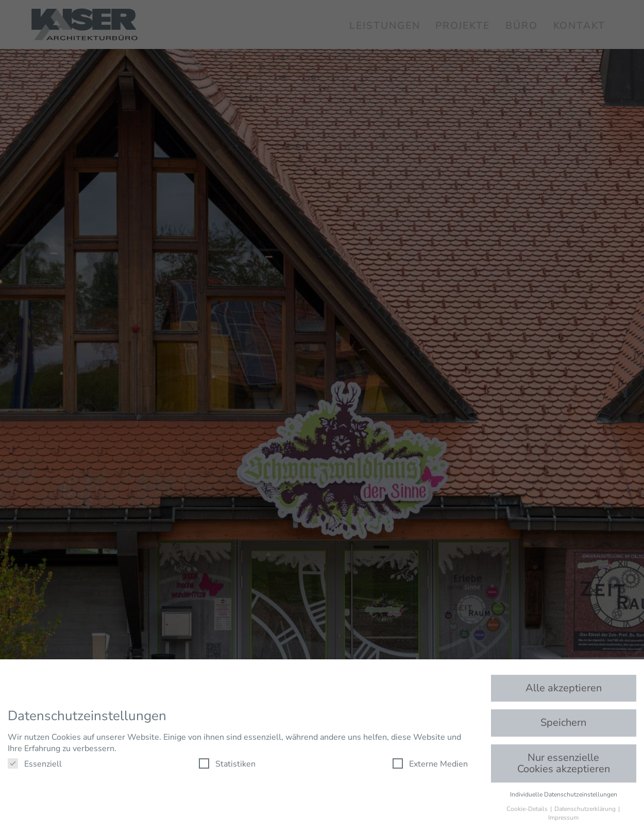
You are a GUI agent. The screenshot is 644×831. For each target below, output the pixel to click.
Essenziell (35, 764)
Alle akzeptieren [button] (564, 688)
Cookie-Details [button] (528, 809)
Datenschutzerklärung (586, 809)
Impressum (563, 818)
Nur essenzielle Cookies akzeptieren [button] (564, 763)
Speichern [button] (563, 722)
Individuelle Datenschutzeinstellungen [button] (564, 794)
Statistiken (227, 764)
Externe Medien (430, 764)
